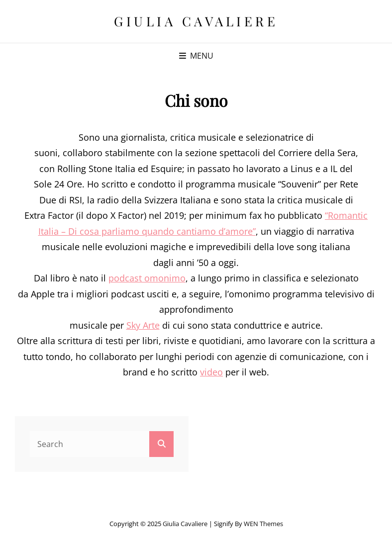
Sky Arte (143, 325)
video (211, 372)
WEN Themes (263, 524)
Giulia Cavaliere (196, 21)
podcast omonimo (147, 278)
